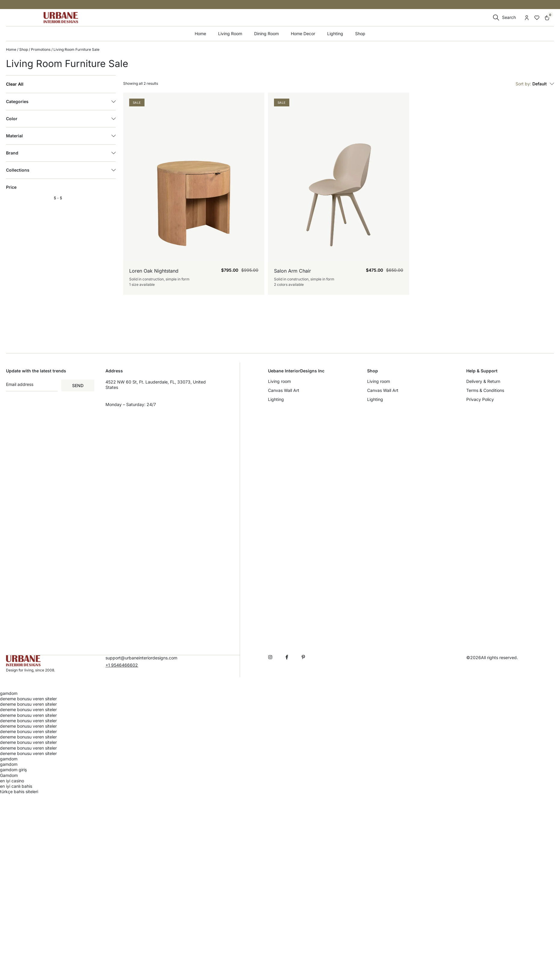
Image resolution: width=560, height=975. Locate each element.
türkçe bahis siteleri (19, 791)
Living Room (230, 34)
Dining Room (266, 34)
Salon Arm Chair (292, 271)
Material (61, 136)
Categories (61, 102)
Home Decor (303, 34)
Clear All (15, 84)
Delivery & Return (483, 381)
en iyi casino (12, 780)
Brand (61, 153)
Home (200, 34)
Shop (360, 34)
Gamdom (9, 775)
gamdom (9, 693)
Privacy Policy (480, 399)
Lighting (335, 34)
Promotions (41, 49)
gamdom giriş (13, 769)
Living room (279, 381)
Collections (61, 170)
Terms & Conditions (485, 390)
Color (61, 119)
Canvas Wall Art (284, 390)
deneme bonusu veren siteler (28, 698)
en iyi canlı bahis (16, 786)
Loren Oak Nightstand (154, 271)
